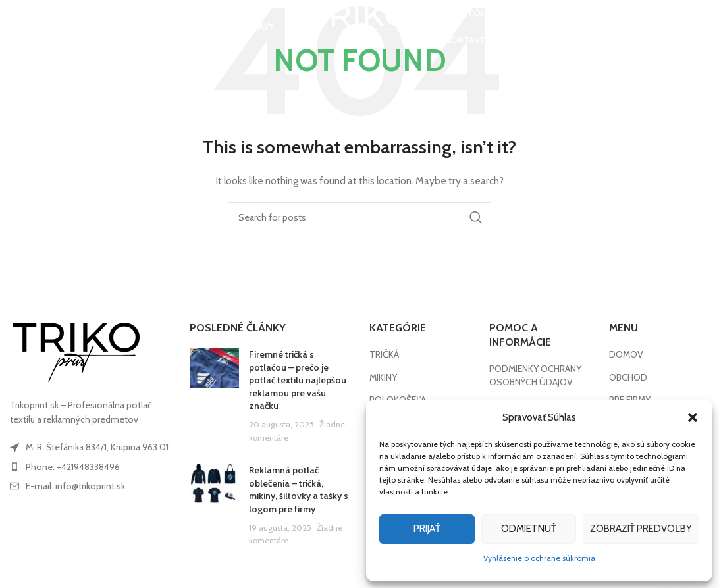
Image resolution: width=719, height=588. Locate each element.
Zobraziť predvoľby (641, 529)
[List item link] (90, 467)
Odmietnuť (529, 529)
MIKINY (383, 377)
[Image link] (76, 352)
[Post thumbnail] (214, 396)
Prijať (427, 529)
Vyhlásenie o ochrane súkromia (539, 558)
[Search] (16, 30)
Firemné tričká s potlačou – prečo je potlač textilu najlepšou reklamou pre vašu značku (298, 380)
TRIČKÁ (384, 354)
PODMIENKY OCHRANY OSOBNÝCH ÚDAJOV (535, 375)
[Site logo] (359, 28)
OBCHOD (628, 377)
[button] (693, 417)
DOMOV (626, 354)
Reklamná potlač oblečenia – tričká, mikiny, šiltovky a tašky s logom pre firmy (299, 490)
